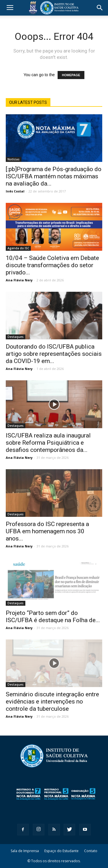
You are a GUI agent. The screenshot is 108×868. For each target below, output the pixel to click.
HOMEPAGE (71, 75)
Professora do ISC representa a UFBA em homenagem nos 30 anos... (47, 531)
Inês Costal (15, 191)
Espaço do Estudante (61, 851)
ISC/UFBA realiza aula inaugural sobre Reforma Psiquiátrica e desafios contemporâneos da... (48, 443)
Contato (91, 851)
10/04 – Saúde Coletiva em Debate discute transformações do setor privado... (52, 265)
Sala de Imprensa (25, 851)
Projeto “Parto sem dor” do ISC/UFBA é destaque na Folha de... (53, 617)
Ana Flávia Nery (19, 280)
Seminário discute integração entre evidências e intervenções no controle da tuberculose (52, 701)
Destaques (16, 337)
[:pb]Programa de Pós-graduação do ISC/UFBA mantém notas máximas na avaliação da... (54, 176)
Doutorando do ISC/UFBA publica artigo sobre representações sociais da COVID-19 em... (54, 354)
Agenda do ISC (18, 248)
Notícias (14, 159)
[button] (100, 8)
